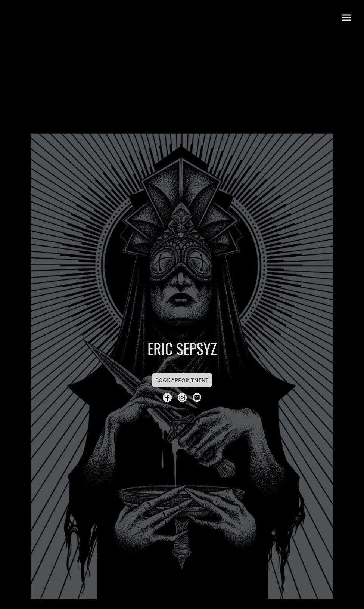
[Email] (197, 398)
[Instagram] (182, 398)
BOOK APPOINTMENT (182, 380)
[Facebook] (167, 398)
